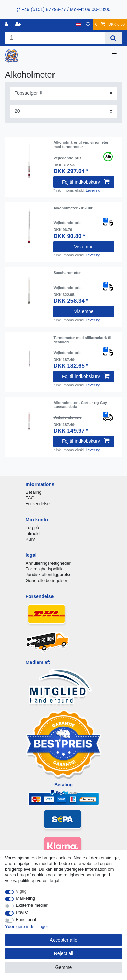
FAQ (30, 498)
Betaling (34, 492)
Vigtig (21, 891)
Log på (33, 528)
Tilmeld (33, 533)
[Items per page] (63, 111)
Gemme (64, 967)
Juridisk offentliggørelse (49, 575)
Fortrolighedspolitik (44, 569)
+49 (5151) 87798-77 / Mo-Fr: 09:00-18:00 (64, 9)
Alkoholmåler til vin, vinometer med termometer (81, 144)
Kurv (30, 539)
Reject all (64, 953)
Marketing (26, 898)
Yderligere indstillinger (27, 927)
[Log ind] (7, 24)
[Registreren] (19, 24)
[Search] (113, 38)
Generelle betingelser (47, 581)
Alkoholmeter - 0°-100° (73, 208)
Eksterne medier (32, 905)
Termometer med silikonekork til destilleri (82, 340)
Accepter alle (63, 940)
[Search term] (55, 38)
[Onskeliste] (88, 24)
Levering (93, 190)
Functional (26, 919)
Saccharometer (67, 273)
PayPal (23, 912)
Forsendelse (38, 504)
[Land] (78, 24)
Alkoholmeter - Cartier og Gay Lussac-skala (80, 405)
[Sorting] (63, 93)
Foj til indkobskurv (86, 182)
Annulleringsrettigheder (48, 563)
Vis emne (84, 247)
